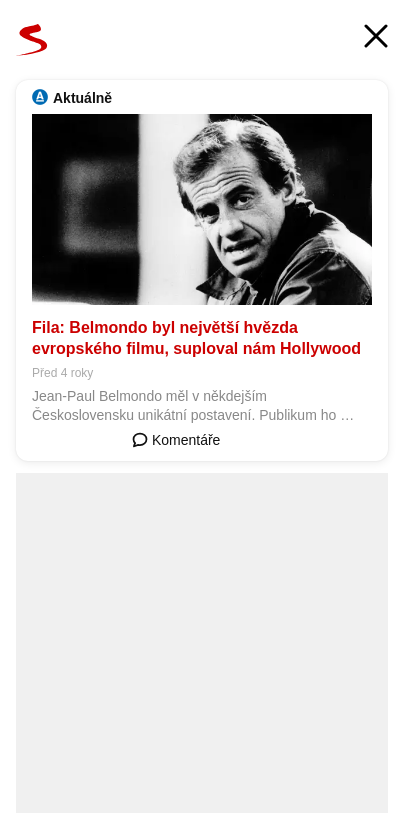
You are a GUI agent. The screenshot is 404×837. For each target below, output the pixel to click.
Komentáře (176, 440)
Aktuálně (82, 98)
